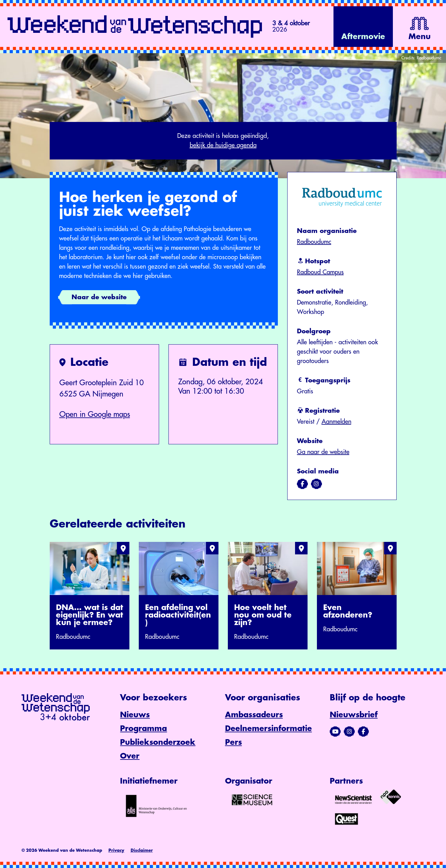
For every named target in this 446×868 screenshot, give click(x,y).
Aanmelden (336, 422)
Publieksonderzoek (158, 742)
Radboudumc (314, 242)
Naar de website (99, 297)
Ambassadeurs (254, 715)
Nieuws (135, 715)
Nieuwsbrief (354, 715)
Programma (143, 729)
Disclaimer (142, 850)
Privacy (116, 850)
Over (130, 756)
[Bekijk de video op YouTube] (363, 27)
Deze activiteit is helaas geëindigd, (223, 141)
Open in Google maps (95, 414)
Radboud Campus (320, 272)
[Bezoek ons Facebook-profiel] (363, 732)
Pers (233, 742)
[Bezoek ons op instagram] (316, 484)
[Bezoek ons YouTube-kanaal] (335, 732)
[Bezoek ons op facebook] (302, 484)
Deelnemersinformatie (268, 729)
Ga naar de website (323, 452)
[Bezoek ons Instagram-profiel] (349, 732)
